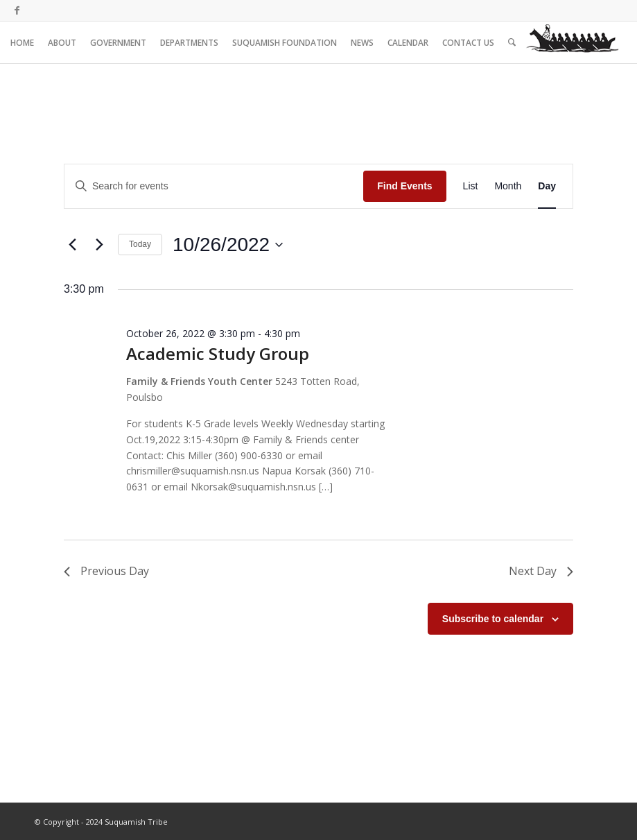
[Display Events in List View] (471, 186)
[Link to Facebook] (17, 10)
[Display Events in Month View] (508, 186)
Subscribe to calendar (493, 619)
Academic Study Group (218, 353)
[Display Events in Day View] (547, 186)
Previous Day (106, 571)
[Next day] (99, 245)
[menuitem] (22, 42)
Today (140, 244)
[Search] (512, 42)
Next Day (541, 571)
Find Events (404, 186)
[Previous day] (72, 245)
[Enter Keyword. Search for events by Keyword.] (214, 186)
